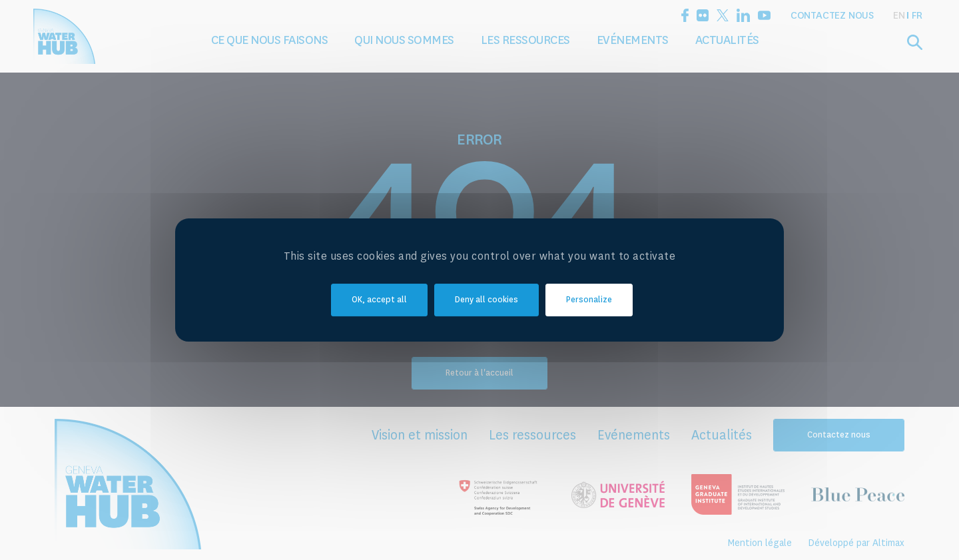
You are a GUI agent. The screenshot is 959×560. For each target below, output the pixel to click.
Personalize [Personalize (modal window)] (589, 300)
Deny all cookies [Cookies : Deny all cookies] (486, 300)
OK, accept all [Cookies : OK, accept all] (379, 300)
